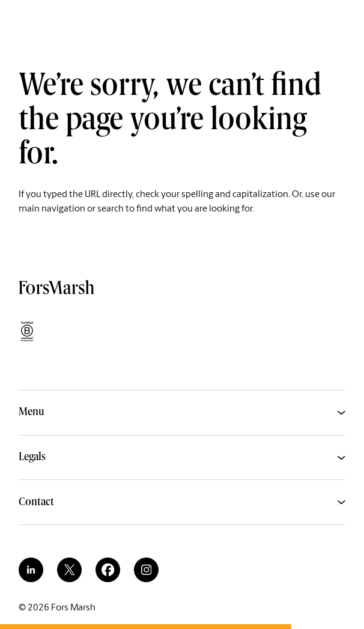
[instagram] (146, 570)
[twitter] (69, 570)
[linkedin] (31, 570)
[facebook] (108, 570)
